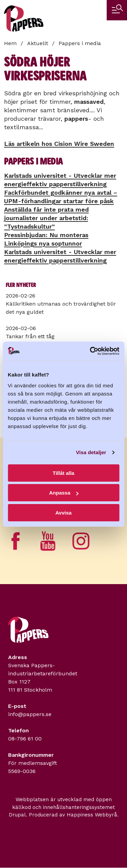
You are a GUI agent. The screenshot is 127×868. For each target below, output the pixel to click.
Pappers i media (80, 43)
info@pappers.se (30, 714)
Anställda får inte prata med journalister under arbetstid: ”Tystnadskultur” (46, 218)
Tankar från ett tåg (30, 336)
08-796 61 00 (25, 739)
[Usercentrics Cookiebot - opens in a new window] (90, 351)
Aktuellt (38, 43)
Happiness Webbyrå (92, 815)
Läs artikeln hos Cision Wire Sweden (59, 144)
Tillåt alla (64, 473)
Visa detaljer (91, 452)
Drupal (17, 815)
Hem (10, 43)
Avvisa (64, 513)
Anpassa (64, 493)
